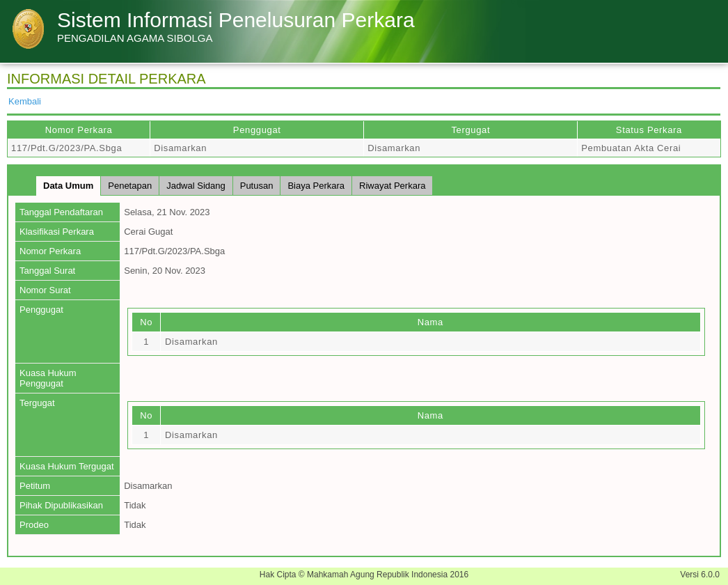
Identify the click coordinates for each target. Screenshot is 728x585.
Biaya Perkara (316, 186)
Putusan (257, 186)
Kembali (25, 101)
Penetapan (130, 186)
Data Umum (68, 186)
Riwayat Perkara (392, 186)
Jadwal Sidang (196, 186)
